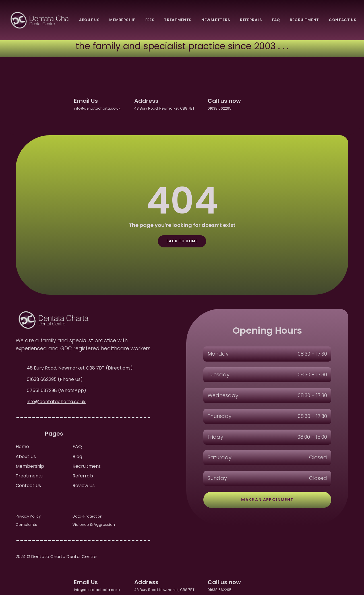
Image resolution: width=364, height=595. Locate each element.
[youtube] (295, 103)
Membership (30, 466)
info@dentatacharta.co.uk (100, 108)
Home (22, 447)
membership (122, 20)
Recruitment (87, 466)
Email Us (86, 101)
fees (150, 20)
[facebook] (255, 103)
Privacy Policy (28, 516)
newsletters (216, 20)
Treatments (29, 476)
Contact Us (28, 486)
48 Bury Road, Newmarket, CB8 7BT (167, 108)
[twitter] (268, 103)
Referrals (83, 476)
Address (146, 101)
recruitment (304, 20)
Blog (77, 456)
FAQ (77, 447)
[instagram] (282, 103)
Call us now (224, 101)
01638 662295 (220, 108)
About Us (26, 456)
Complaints (26, 525)
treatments (178, 20)
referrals (251, 20)
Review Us (84, 486)
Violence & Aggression (94, 525)
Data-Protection (87, 516)
